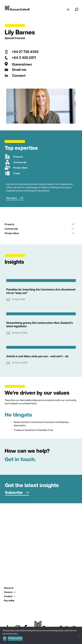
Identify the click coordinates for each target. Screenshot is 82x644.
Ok (5, 638)
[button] (15, 198)
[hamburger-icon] (68, 10)
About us (9, 588)
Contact (10, 596)
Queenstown (22, 64)
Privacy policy (15, 638)
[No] (78, 635)
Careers (10, 592)
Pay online (9, 600)
